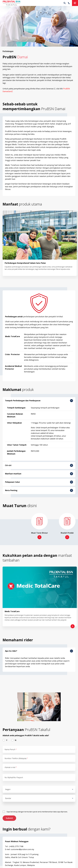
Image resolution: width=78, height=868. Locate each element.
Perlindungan (8, 51)
